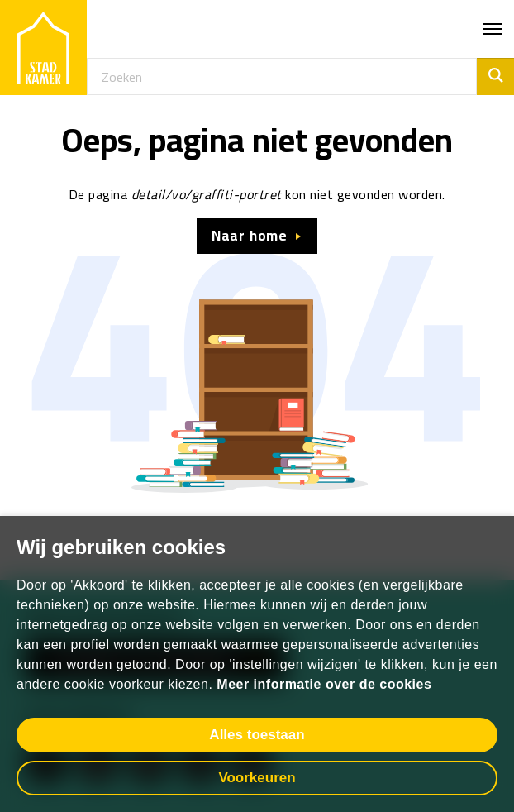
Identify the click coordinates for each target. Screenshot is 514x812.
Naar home (250, 236)
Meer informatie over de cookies (324, 684)
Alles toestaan (257, 735)
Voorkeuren (257, 778)
